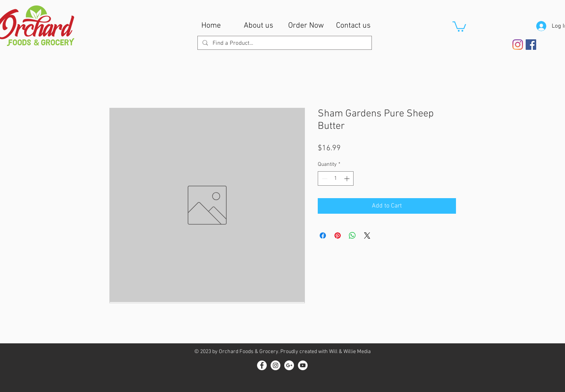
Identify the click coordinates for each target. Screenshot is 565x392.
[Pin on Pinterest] (338, 236)
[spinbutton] (336, 178)
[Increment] (348, 178)
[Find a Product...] (284, 43)
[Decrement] (324, 178)
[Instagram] (518, 45)
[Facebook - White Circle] (262, 365)
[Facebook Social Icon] (531, 45)
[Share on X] (367, 236)
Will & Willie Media (350, 352)
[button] (459, 26)
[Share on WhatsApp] (352, 236)
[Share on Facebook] (323, 236)
